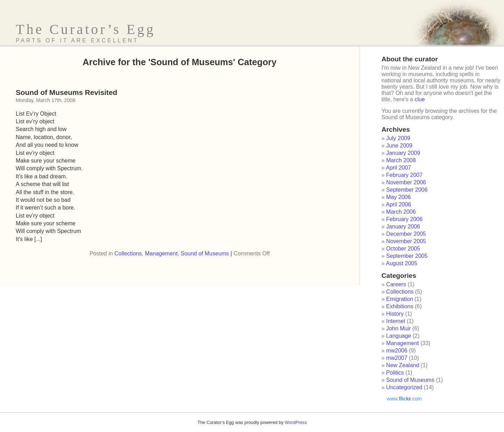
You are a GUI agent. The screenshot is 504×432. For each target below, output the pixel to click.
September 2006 (407, 190)
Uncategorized (404, 387)
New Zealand (402, 365)
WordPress (296, 422)
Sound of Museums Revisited (66, 92)
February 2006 (404, 219)
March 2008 (401, 160)
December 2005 (406, 234)
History (395, 314)
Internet (395, 321)
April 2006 (398, 204)
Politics (395, 373)
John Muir (398, 328)
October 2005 (403, 249)
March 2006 (401, 212)
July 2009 (398, 138)
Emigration (399, 299)
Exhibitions (400, 306)
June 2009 (399, 146)
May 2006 (398, 197)
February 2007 (404, 175)
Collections (128, 253)
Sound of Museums (205, 253)
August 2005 (401, 263)
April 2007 (398, 168)
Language (398, 336)
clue (420, 99)
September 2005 (407, 256)
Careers (396, 284)
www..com (404, 399)
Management (161, 253)
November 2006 (406, 182)
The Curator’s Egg (86, 29)
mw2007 (397, 358)
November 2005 (406, 241)
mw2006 (397, 351)
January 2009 (403, 153)
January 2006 (403, 227)
